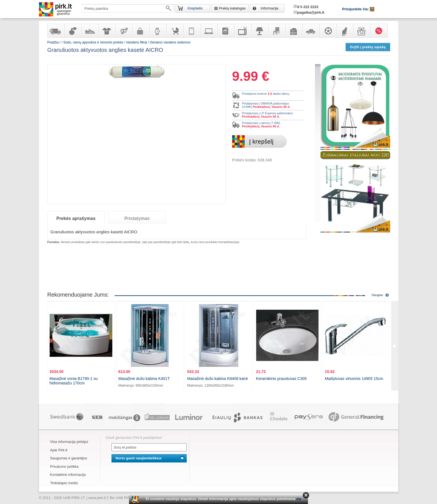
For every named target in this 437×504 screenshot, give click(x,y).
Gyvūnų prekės (345, 31)
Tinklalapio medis (64, 483)
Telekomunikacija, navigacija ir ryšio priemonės (192, 31)
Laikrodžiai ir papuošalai (158, 31)
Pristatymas (137, 218)
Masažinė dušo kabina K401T (144, 379)
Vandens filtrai (136, 42)
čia (299, 499)
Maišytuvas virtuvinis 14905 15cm (354, 379)
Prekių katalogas (232, 8)
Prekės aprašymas (76, 218)
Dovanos (362, 31)
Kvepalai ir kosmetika (73, 31)
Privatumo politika (65, 467)
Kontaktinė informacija (68, 475)
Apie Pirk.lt (59, 450)
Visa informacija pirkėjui (69, 442)
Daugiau (377, 295)
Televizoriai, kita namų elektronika (243, 31)
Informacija (270, 8)
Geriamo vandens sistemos (170, 42)
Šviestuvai (260, 31)
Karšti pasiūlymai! (381, 31)
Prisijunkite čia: (356, 9)
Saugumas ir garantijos (69, 458)
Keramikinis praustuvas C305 (281, 379)
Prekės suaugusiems (124, 31)
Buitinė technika (226, 31)
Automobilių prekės (311, 31)
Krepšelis (195, 8)
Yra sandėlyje (56, 31)
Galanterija (141, 31)
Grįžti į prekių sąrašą (368, 47)
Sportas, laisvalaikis (328, 31)
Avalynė (90, 31)
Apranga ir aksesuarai (107, 31)
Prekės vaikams (175, 31)
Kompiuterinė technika (209, 31)
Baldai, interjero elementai (277, 31)
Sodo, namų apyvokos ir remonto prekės (294, 31)
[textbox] (128, 8)
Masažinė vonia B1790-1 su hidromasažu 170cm (74, 381)
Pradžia (53, 42)
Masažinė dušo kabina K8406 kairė (218, 379)
